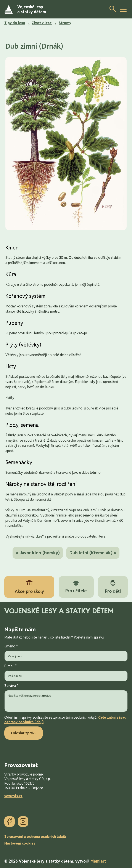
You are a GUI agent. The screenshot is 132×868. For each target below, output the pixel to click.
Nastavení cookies (20, 843)
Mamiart (98, 861)
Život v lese (42, 23)
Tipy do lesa (15, 23)
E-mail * (66, 672)
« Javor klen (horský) (38, 553)
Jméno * (66, 653)
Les (40, 536)
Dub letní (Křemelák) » (93, 553)
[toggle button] (123, 9)
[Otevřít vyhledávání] (111, 9)
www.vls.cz (13, 796)
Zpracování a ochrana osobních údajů (35, 837)
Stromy (65, 23)
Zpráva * (66, 698)
